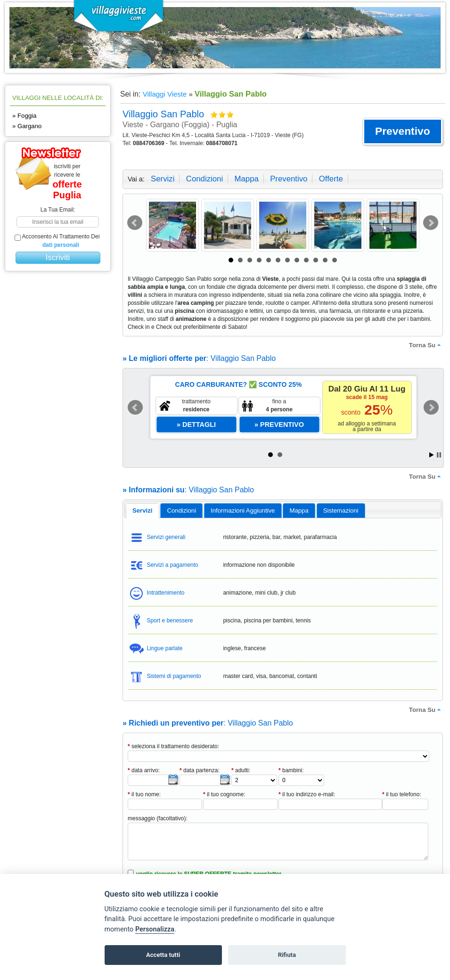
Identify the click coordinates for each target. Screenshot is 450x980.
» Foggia (24, 116)
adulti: (241, 770)
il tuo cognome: (224, 794)
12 (335, 260)
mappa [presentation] (299, 510)
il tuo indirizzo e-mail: (307, 794)
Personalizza (155, 929)
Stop (439, 455)
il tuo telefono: (402, 794)
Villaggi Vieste (165, 94)
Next (431, 223)
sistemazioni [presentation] (341, 510)
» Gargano (27, 126)
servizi (163, 179)
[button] (403, 131)
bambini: (291, 770)
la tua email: (58, 210)
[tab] (143, 511)
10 (316, 260)
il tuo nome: (144, 794)
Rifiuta (287, 955)
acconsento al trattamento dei (57, 241)
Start (432, 455)
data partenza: (200, 770)
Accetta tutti (163, 955)
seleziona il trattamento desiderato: (173, 746)
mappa (246, 179)
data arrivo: (144, 770)
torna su (426, 345)
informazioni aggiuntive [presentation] (243, 510)
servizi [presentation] (143, 510)
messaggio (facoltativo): (158, 818)
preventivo (289, 179)
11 (325, 260)
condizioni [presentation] (182, 510)
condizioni (205, 179)
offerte (331, 179)
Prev (135, 223)
